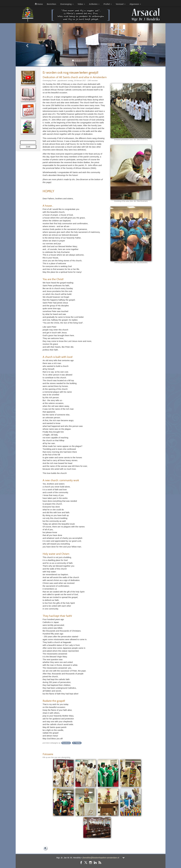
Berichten (51, 4)
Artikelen (94, 4)
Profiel (108, 4)
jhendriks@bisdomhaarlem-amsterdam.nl (101, 858)
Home (39, 4)
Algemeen (135, 4)
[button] (27, 45)
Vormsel (121, 4)
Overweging (67, 4)
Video (81, 4)
